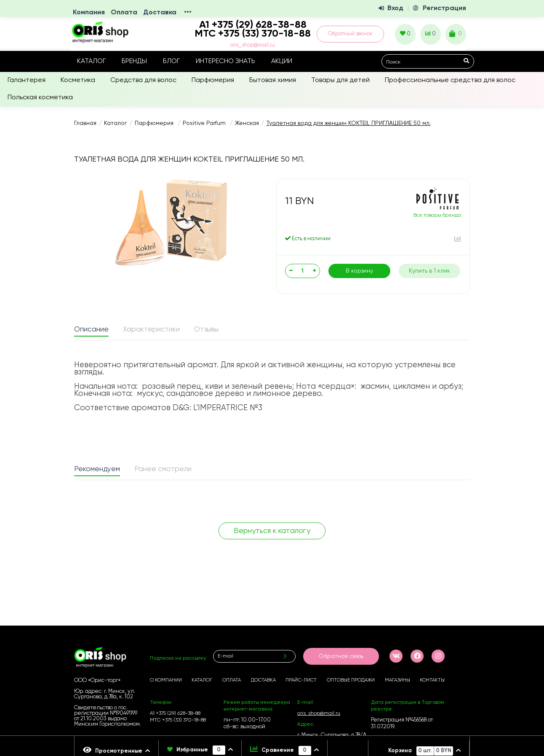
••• (188, 13)
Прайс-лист (301, 680)
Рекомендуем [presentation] (97, 469)
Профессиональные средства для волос (450, 80)
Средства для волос (143, 80)
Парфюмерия (213, 80)
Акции (282, 61)
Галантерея (27, 80)
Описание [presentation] (91, 330)
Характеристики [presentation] (151, 330)
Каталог (91, 61)
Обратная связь (341, 656)
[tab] (91, 330)
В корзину (359, 271)
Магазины (397, 680)
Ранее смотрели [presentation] (163, 469)
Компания (89, 13)
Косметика (78, 80)
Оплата (124, 13)
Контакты (432, 680)
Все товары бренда (437, 215)
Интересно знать (225, 61)
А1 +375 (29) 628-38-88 (175, 714)
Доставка (160, 13)
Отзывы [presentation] (206, 330)
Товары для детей (340, 80)
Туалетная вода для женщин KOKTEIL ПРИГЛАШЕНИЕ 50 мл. (349, 123)
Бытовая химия (273, 80)
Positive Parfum (205, 123)
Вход (395, 8)
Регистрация (444, 8)
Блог (171, 61)
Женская (247, 123)
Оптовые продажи (351, 680)
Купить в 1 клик (429, 271)
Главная (85, 123)
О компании (166, 680)
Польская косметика (40, 98)
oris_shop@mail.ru (253, 45)
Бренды (134, 61)
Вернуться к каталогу (272, 531)
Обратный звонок (350, 34)
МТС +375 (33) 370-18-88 (253, 34)
